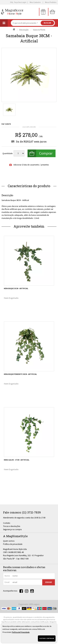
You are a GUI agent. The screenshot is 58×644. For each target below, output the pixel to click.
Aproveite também (29, 226)
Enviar (49, 582)
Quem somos (9, 541)
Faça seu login (20, 2)
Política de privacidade (13, 544)
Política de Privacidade (21, 632)
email (7, 582)
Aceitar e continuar (47, 638)
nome (7, 576)
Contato (7, 523)
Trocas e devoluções (12, 526)
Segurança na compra (12, 529)
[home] (12, 12)
